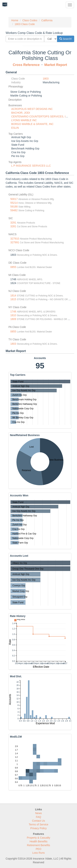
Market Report (56, 65)
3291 (13, 223)
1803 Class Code (25, 24)
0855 (13, 267)
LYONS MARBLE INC (24, 120)
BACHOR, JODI (21, 113)
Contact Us (38, 821)
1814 (13, 295)
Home (15, 20)
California (47, 20)
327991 (15, 242)
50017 (14, 199)
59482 (14, 210)
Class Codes (30, 20)
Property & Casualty (39, 838)
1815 (13, 299)
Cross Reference (26, 65)
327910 (15, 239)
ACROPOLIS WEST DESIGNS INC (32, 109)
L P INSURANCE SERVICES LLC (31, 166)
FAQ (38, 817)
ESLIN (15, 128)
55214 (14, 203)
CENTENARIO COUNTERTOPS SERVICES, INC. (41, 116)
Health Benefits (39, 841)
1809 (13, 319)
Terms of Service (38, 824)
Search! (66, 39)
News (38, 813)
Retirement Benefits (39, 845)
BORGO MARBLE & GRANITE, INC (32, 124)
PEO (38, 849)
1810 (13, 315)
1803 (46, 79)
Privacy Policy (38, 828)
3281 (13, 226)
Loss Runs (38, 853)
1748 (13, 312)
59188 (14, 207)
